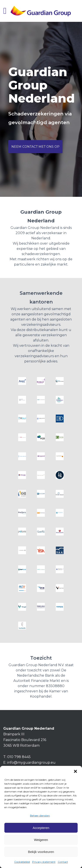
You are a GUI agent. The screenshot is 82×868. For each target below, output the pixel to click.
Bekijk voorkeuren (41, 852)
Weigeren (41, 840)
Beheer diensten (40, 816)
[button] (75, 771)
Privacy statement (44, 862)
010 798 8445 (19, 757)
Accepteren (41, 828)
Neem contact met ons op (35, 147)
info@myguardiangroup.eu (31, 763)
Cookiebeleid (22, 862)
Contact (63, 862)
